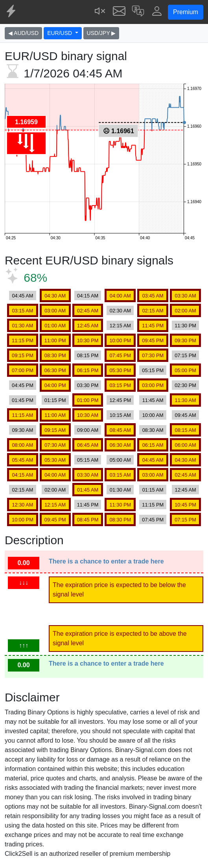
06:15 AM (153, 445)
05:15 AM (88, 460)
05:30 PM (121, 370)
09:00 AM (88, 430)
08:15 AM (186, 430)
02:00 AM (186, 311)
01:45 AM (88, 490)
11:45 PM (153, 326)
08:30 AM (153, 430)
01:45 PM (23, 400)
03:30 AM (186, 296)
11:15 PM (23, 340)
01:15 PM (55, 400)
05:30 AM (55, 460)
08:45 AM (120, 430)
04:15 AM (88, 296)
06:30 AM (120, 445)
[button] (138, 12)
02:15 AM (153, 311)
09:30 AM (22, 430)
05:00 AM (120, 460)
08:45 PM (88, 520)
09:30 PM (185, 340)
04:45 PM (23, 385)
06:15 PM (88, 370)
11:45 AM (153, 400)
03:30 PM (88, 385)
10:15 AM (120, 415)
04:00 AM (120, 296)
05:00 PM (185, 370)
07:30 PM (153, 355)
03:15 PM (121, 385)
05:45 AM (22, 460)
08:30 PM (55, 355)
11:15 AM (22, 415)
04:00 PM (55, 385)
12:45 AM (88, 326)
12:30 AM (22, 505)
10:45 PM (185, 505)
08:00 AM (22, 445)
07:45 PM (121, 355)
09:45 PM (153, 340)
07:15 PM (185, 355)
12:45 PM (121, 400)
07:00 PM (23, 370)
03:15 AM (22, 311)
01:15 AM (153, 490)
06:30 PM (55, 370)
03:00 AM (55, 311)
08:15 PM (88, 355)
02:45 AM (88, 311)
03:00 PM (153, 385)
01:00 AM (55, 326)
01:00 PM (88, 400)
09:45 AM (186, 415)
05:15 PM (153, 370)
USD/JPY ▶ (101, 33)
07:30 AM (55, 445)
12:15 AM (120, 326)
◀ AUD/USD (23, 33)
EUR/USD (60, 33)
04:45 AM (22, 296)
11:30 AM (186, 400)
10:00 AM (153, 415)
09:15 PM (23, 355)
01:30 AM (22, 326)
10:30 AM (88, 415)
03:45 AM (153, 296)
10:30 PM (88, 340)
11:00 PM (55, 340)
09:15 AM (55, 430)
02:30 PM (185, 385)
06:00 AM (186, 445)
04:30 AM (55, 296)
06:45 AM (88, 445)
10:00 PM (121, 340)
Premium (186, 12)
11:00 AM (55, 415)
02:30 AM (120, 311)
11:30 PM (185, 326)
